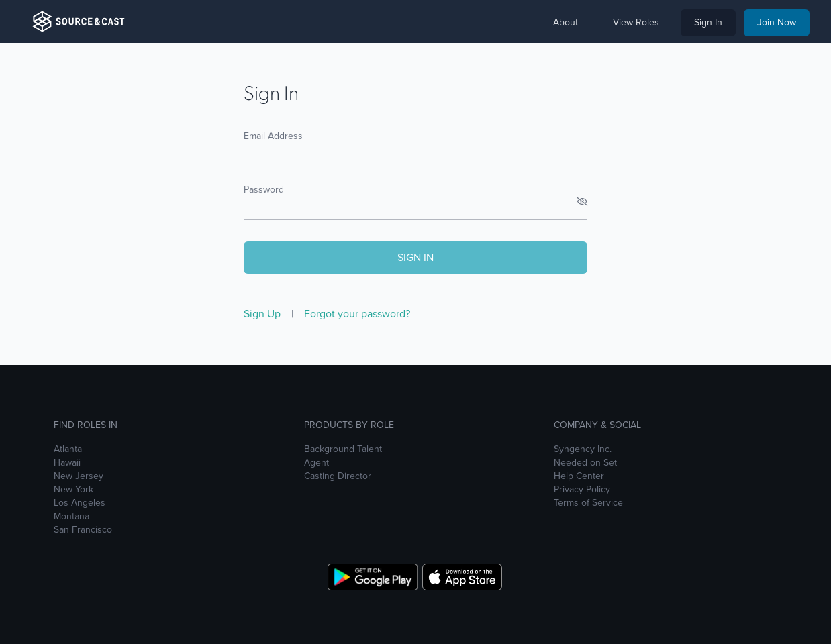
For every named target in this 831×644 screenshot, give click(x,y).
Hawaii (67, 463)
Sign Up (263, 314)
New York (74, 490)
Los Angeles (80, 503)
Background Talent (343, 449)
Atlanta (68, 449)
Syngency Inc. (583, 449)
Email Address (273, 136)
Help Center (579, 476)
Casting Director (338, 476)
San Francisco (83, 530)
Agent (316, 463)
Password (264, 190)
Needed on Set (585, 463)
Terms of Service (588, 503)
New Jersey (79, 476)
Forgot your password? (357, 314)
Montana (71, 517)
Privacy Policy (582, 490)
